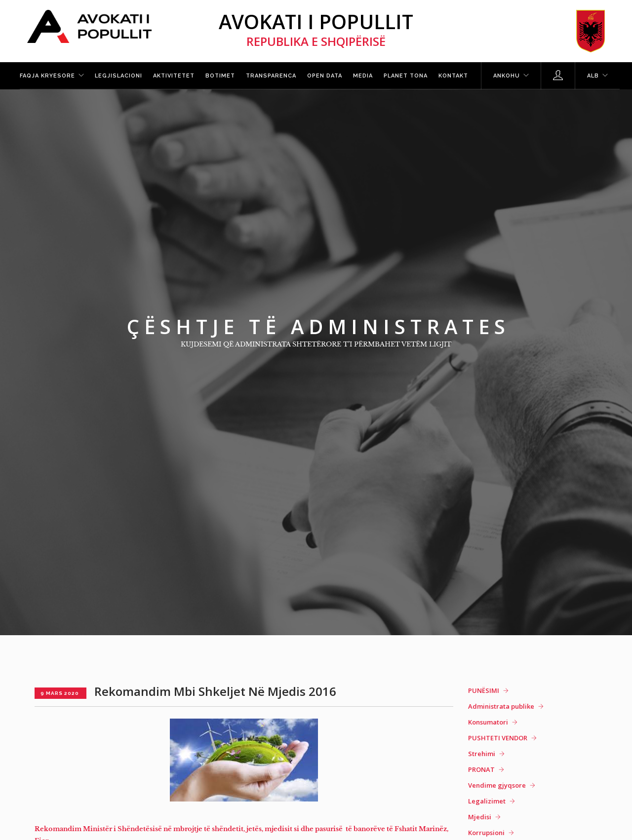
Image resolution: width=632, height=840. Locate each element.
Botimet (220, 76)
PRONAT (481, 769)
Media (363, 76)
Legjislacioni (118, 76)
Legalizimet (487, 801)
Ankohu (507, 76)
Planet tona (406, 76)
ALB (593, 76)
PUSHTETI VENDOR (498, 738)
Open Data (325, 76)
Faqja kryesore (47, 76)
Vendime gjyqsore (497, 785)
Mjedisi (480, 817)
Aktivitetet (174, 76)
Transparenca (271, 76)
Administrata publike (501, 706)
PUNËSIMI (484, 690)
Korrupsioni (486, 833)
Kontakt (453, 76)
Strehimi (482, 754)
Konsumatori (488, 722)
